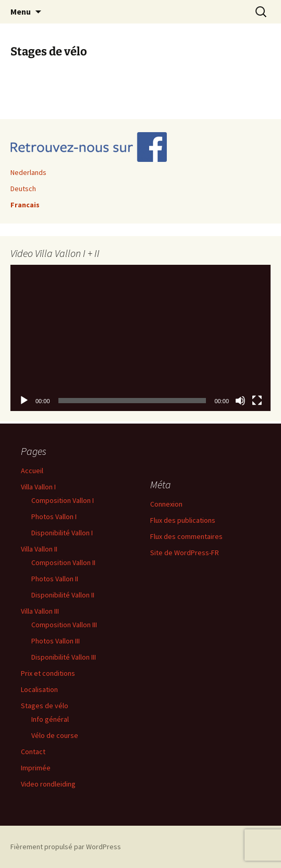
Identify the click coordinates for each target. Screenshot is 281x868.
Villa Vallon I (38, 487)
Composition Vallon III (64, 625)
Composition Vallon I (63, 500)
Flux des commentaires (186, 536)
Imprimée (36, 768)
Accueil (32, 471)
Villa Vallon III (40, 611)
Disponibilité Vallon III (64, 657)
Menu (21, 11)
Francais (25, 205)
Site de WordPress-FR (185, 553)
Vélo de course (55, 735)
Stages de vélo (45, 706)
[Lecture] (24, 401)
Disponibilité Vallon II (63, 595)
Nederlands (28, 172)
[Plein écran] (257, 401)
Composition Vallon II (63, 562)
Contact (33, 752)
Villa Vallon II (39, 549)
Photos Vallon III (56, 641)
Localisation (39, 689)
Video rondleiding (48, 784)
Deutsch (23, 189)
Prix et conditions (48, 673)
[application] (140, 338)
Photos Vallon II (55, 579)
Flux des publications (183, 520)
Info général (50, 719)
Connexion (166, 504)
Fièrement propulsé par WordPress (66, 847)
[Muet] (240, 401)
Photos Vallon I (54, 517)
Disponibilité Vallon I (62, 533)
